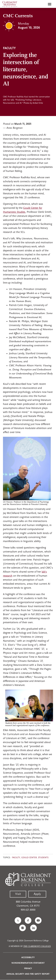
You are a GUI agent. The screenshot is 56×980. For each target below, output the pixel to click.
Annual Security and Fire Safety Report (28, 974)
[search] (43, 4)
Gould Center (29, 858)
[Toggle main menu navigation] (50, 4)
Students (43, 858)
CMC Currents (18, 16)
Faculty (16, 858)
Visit (18, 894)
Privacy (28, 969)
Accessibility (28, 958)
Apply (37, 894)
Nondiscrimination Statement (28, 963)
